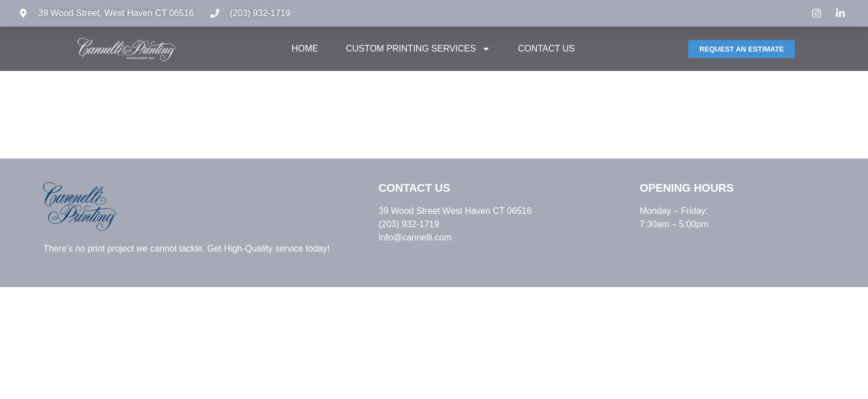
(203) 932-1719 (260, 13)
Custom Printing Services (418, 49)
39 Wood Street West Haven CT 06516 (455, 211)
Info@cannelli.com (415, 237)
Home (305, 48)
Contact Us (547, 48)
